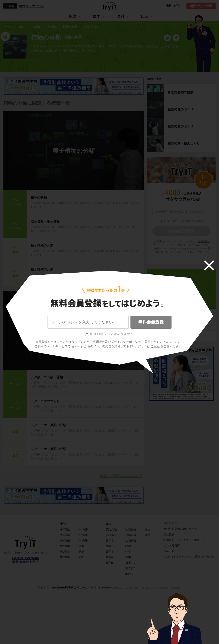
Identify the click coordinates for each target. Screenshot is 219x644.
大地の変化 (159, 336)
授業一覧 (169, 551)
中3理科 (83, 541)
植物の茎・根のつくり (184, 143)
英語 (73, 16)
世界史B (130, 568)
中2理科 (83, 535)
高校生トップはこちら (31, 6)
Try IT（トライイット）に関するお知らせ (189, 557)
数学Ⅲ (110, 552)
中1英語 (65, 529)
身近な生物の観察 (181, 92)
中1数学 (65, 546)
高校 (108, 524)
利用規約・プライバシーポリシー (184, 540)
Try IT (109, 6)
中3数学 (65, 557)
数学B (109, 563)
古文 (148, 529)
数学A (109, 557)
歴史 (81, 552)
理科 (121, 16)
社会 (145, 16)
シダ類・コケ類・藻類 (47, 377)
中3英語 (65, 541)
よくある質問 (172, 545)
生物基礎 (131, 541)
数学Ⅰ (110, 541)
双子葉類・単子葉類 (45, 221)
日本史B (130, 563)
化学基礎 (131, 535)
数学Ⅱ (110, 546)
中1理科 (181, 301)
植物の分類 (39, 197)
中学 (63, 524)
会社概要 (169, 534)
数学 (97, 16)
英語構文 (111, 535)
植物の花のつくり (181, 109)
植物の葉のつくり (181, 126)
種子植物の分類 (74, 151)
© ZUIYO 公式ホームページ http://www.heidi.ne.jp (81, 587)
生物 (128, 557)
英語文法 (111, 529)
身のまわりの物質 (163, 314)
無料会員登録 (201, 6)
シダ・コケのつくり (45, 401)
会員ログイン (174, 6)
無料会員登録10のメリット (180, 529)
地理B (129, 574)
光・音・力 (159, 325)
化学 (128, 552)
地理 (81, 546)
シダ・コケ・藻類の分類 (74, 330)
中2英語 (65, 535)
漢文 (148, 535)
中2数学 (65, 552)
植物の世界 (154, 79)
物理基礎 (131, 529)
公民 (81, 557)
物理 (128, 546)
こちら (191, 252)
